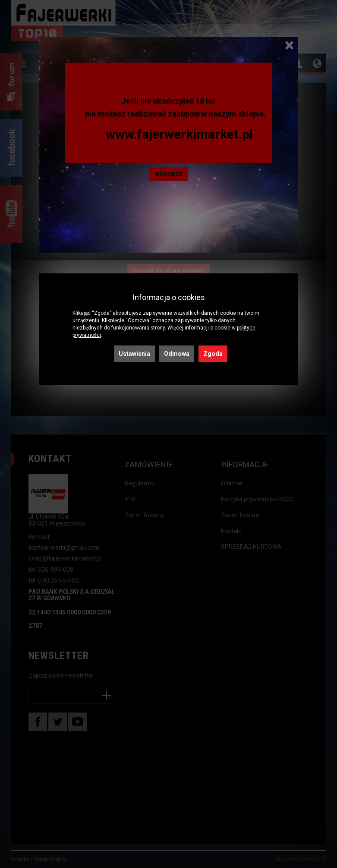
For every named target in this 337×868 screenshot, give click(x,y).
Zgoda (213, 354)
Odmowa (177, 354)
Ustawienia (134, 354)
